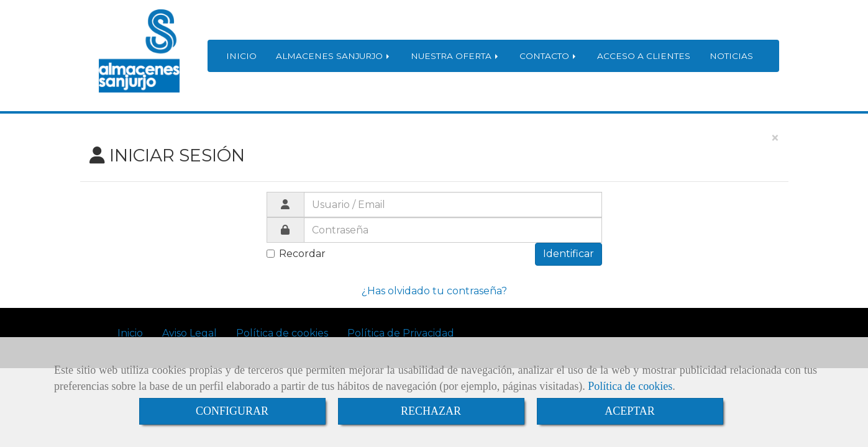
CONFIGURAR (232, 411)
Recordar (296, 254)
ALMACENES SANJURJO (334, 56)
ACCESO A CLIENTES (644, 56)
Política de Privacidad (401, 333)
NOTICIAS (731, 56)
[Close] (775, 138)
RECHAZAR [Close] (431, 411)
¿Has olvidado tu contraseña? (434, 291)
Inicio (130, 333)
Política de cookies (630, 386)
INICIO (241, 56)
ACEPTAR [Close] (630, 411)
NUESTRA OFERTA (455, 56)
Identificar (569, 254)
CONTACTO (549, 56)
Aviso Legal (190, 333)
